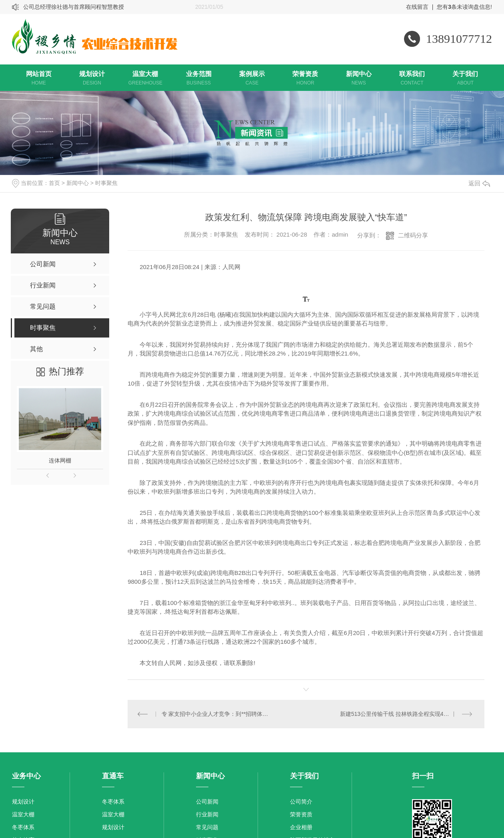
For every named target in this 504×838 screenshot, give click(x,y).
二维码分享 (413, 235)
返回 (479, 183)
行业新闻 (207, 814)
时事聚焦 (106, 183)
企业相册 (301, 827)
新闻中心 (78, 183)
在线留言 (417, 7)
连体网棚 (60, 460)
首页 (54, 183)
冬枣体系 (23, 827)
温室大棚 (23, 814)
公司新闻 (207, 802)
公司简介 (301, 802)
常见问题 (207, 827)
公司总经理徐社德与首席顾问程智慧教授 (74, 7)
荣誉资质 (301, 814)
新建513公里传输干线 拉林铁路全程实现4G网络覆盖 (405, 714)
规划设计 (23, 802)
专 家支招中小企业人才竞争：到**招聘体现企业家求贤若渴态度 (217, 714)
